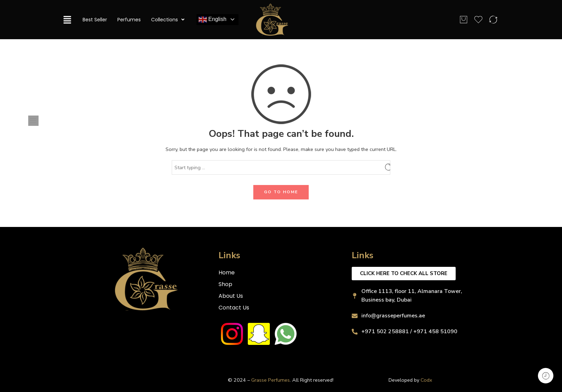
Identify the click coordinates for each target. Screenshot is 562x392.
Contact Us (234, 308)
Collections (168, 20)
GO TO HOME (281, 192)
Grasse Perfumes (271, 380)
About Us (231, 296)
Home (227, 273)
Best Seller (95, 20)
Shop (225, 284)
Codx (426, 380)
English (213, 20)
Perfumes (129, 20)
